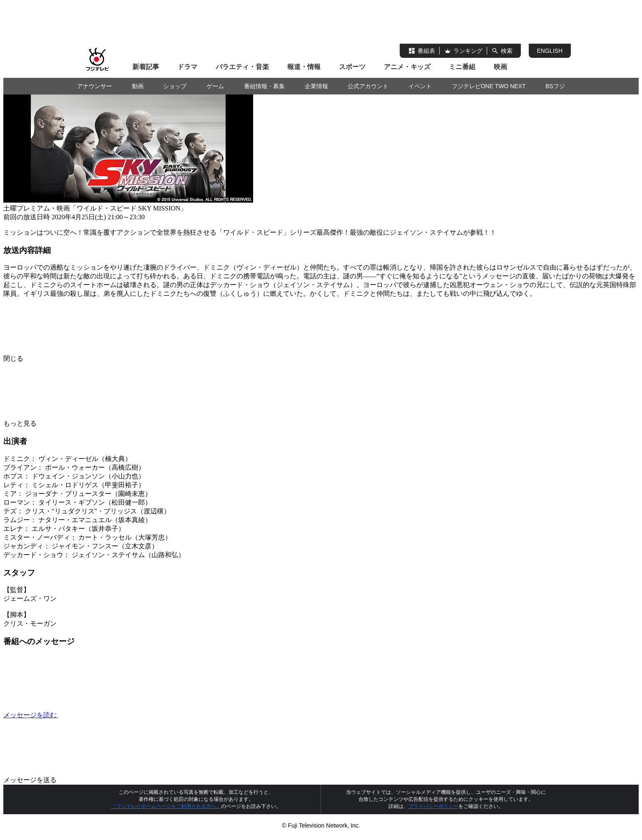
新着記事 (146, 67)
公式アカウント (368, 86)
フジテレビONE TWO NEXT (489, 86)
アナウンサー (95, 86)
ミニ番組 (462, 67)
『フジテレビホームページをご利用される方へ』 (166, 806)
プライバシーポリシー (433, 806)
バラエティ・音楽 (242, 67)
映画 (500, 67)
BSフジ (555, 86)
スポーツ (352, 67)
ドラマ (187, 67)
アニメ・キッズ (407, 67)
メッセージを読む (93, 715)
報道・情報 (304, 67)
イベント (420, 86)
